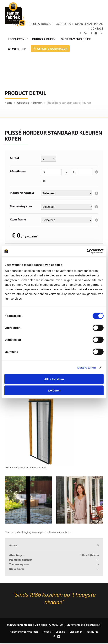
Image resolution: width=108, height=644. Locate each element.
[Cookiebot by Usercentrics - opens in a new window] (87, 251)
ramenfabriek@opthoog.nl (86, 625)
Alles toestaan (54, 379)
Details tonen (86, 367)
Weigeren (54, 390)
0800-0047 (59, 625)
